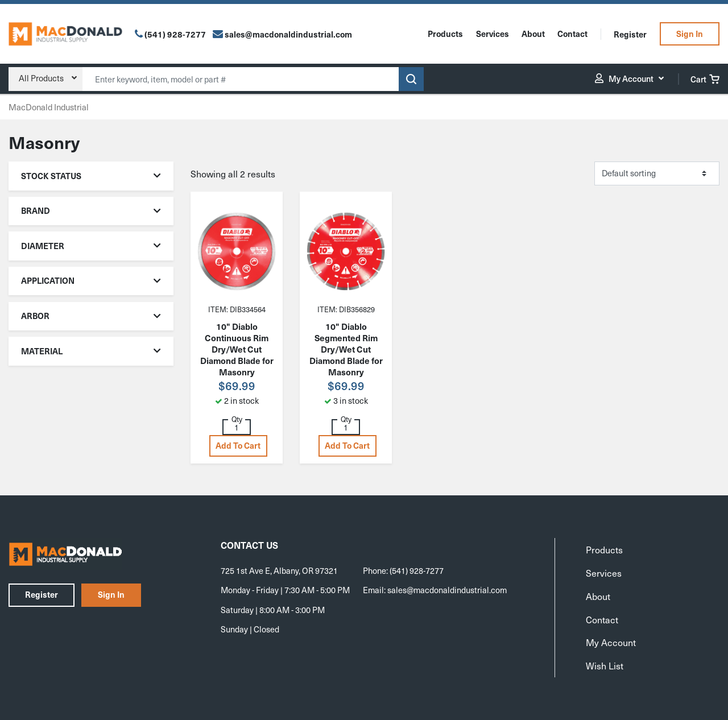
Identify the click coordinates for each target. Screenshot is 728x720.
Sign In (690, 34)
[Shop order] (657, 173)
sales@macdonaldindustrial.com (447, 590)
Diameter (91, 246)
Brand (91, 210)
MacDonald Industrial (49, 107)
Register (630, 34)
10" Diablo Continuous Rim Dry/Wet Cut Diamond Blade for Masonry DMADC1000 (237, 355)
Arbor (91, 316)
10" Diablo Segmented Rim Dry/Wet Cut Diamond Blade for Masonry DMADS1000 (346, 355)
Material (91, 351)
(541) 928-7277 (175, 34)
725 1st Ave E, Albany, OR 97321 (279, 570)
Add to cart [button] (238, 445)
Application (91, 280)
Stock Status (91, 176)
